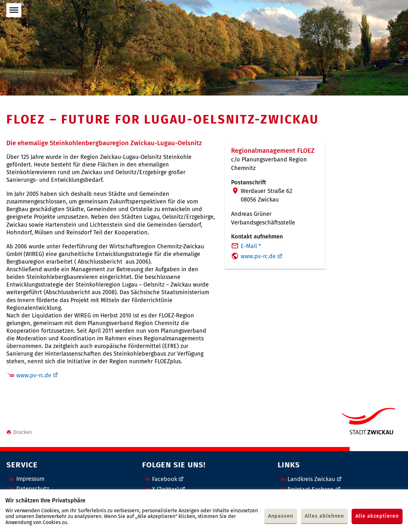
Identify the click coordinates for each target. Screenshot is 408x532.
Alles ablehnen (324, 516)
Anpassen (281, 516)
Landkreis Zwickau (311, 479)
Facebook (165, 479)
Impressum (30, 479)
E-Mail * (251, 246)
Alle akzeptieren (377, 516)
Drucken (19, 432)
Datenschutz (33, 489)
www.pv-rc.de (34, 375)
